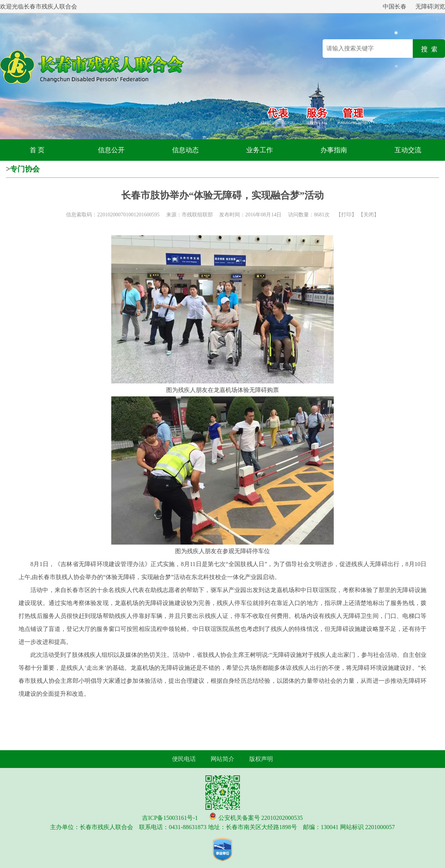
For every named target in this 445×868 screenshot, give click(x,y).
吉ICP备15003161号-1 (170, 818)
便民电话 (184, 759)
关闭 (369, 215)
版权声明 (261, 759)
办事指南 (334, 150)
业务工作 (260, 150)
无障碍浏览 (430, 6)
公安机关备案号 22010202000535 (261, 818)
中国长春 (395, 6)
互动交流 (408, 150)
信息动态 (185, 150)
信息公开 (111, 150)
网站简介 (222, 759)
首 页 (37, 150)
